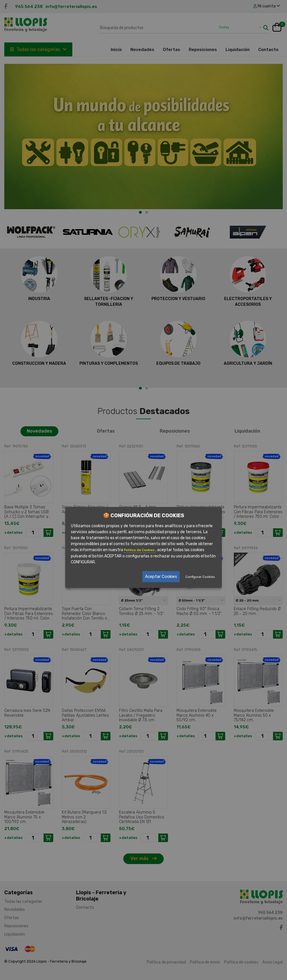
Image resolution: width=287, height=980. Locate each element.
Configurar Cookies (200, 577)
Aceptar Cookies (161, 576)
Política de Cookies (140, 550)
